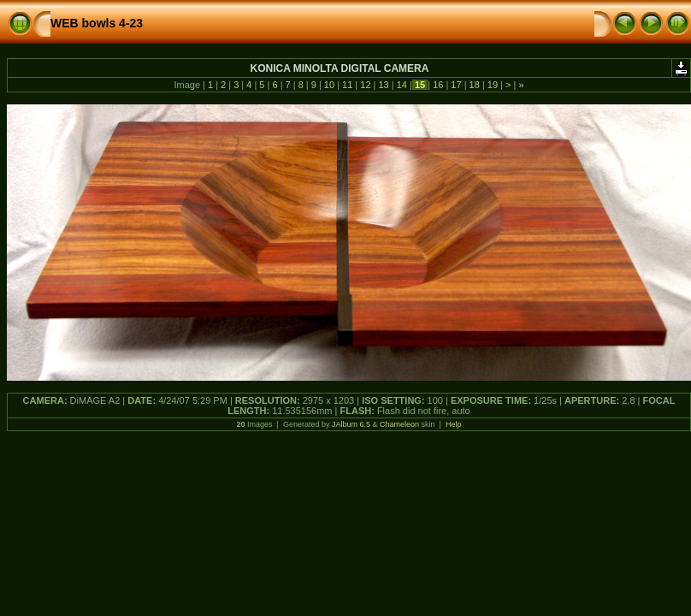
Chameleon (399, 424)
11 (347, 85)
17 (456, 85)
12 (365, 85)
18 (475, 85)
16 (438, 85)
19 (493, 85)
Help (454, 424)
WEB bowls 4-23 (97, 23)
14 (402, 85)
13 (383, 85)
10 (329, 85)
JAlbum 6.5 (351, 424)
